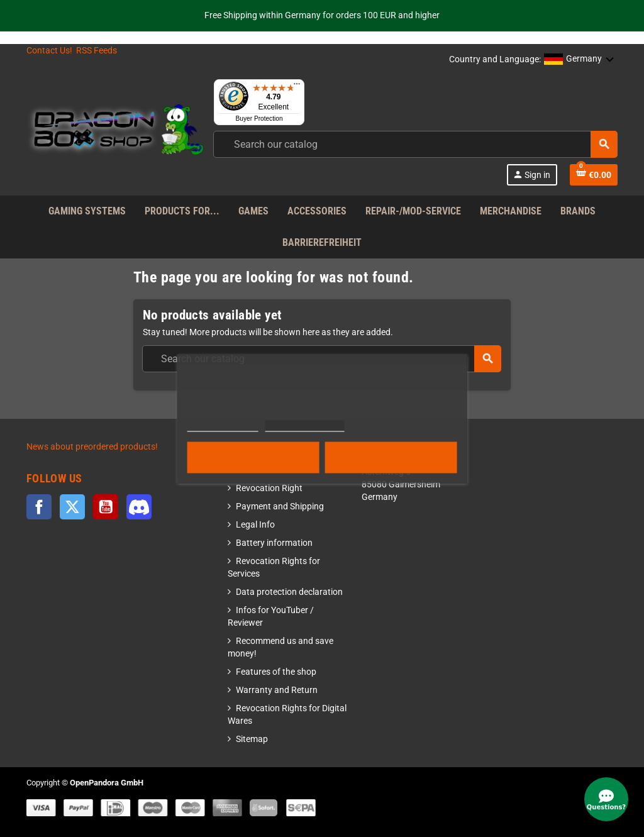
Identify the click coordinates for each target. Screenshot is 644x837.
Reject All (253, 457)
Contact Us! (49, 51)
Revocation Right (269, 488)
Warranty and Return (277, 690)
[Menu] (297, 87)
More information (223, 425)
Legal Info (255, 525)
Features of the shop (276, 672)
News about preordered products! (92, 447)
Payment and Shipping (280, 507)
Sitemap (252, 739)
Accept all (391, 457)
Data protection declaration (289, 592)
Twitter (72, 507)
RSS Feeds (97, 51)
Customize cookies (304, 425)
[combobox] (415, 144)
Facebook (39, 507)
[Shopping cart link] (594, 175)
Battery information (274, 543)
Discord (139, 507)
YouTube (106, 507)
